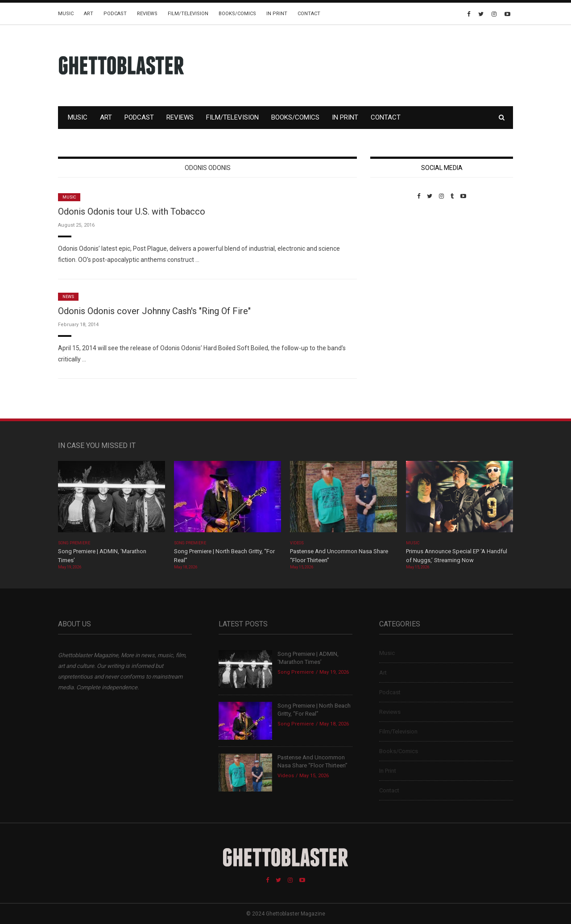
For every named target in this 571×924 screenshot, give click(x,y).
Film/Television (188, 14)
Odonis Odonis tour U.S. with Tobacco (132, 211)
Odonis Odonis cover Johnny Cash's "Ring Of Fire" (154, 311)
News (68, 297)
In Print (277, 14)
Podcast (115, 14)
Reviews (147, 14)
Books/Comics (237, 14)
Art (89, 14)
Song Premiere (74, 543)
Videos (297, 543)
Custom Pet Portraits (396, 261)
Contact (309, 14)
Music (66, 14)
